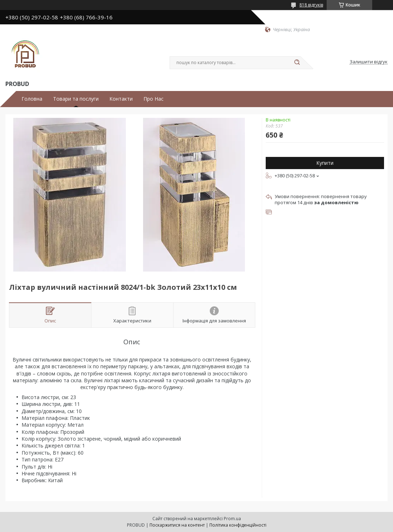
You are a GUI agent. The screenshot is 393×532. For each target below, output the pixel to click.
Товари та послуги (76, 99)
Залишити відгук (369, 62)
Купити (325, 163)
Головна (32, 99)
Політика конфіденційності (238, 525)
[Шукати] (297, 63)
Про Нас (153, 99)
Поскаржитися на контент (177, 525)
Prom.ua (232, 519)
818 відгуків (311, 5)
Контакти (121, 99)
